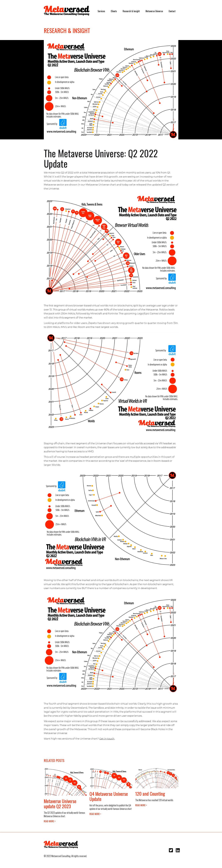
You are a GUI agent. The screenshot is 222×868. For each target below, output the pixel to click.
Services (101, 11)
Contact (172, 11)
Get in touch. (107, 739)
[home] (67, 11)
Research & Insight (131, 11)
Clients (114, 11)
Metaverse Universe (154, 11)
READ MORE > (50, 821)
